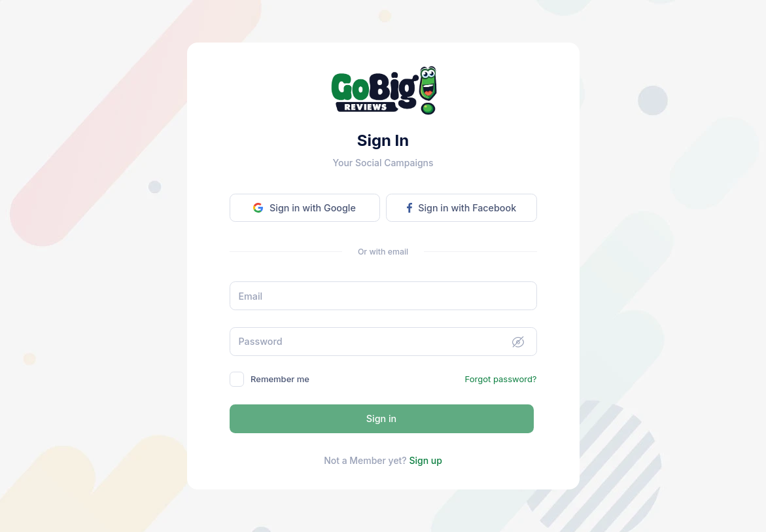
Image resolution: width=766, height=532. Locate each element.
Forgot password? (501, 379)
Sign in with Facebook (461, 208)
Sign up (425, 460)
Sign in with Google (304, 208)
